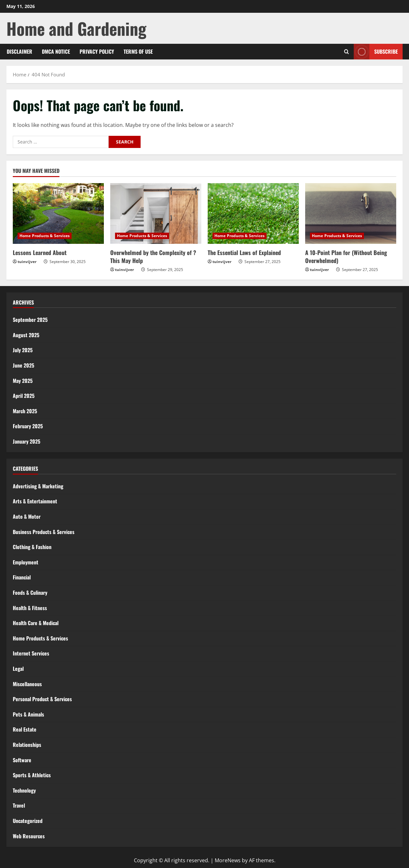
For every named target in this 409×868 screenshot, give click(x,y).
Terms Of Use (138, 51)
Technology (24, 790)
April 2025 (24, 396)
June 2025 (23, 365)
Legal (18, 669)
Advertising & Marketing (38, 486)
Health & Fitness (30, 608)
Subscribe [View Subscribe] (376, 52)
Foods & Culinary (30, 593)
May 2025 (23, 381)
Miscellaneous (27, 684)
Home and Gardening (76, 28)
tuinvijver (27, 262)
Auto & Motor (27, 516)
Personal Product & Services (42, 699)
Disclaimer (19, 51)
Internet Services (31, 653)
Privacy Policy (97, 51)
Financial (22, 577)
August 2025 (26, 335)
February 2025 (28, 426)
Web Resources (29, 836)
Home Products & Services (45, 236)
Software (22, 760)
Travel (19, 805)
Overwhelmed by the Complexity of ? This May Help (153, 256)
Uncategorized (28, 821)
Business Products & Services (44, 532)
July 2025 (23, 350)
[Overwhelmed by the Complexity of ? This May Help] (156, 213)
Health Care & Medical (36, 623)
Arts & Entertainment (35, 501)
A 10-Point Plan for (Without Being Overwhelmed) (346, 256)
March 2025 (25, 411)
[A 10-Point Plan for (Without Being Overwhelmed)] (351, 213)
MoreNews (228, 860)
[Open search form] (347, 52)
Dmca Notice (56, 51)
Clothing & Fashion (32, 547)
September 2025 (30, 320)
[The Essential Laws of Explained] (253, 213)
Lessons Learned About (40, 252)
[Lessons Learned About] (58, 213)
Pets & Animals (28, 714)
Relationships (27, 745)
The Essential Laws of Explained (244, 252)
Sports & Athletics (32, 775)
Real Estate (25, 729)
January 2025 (27, 441)
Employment (26, 562)
